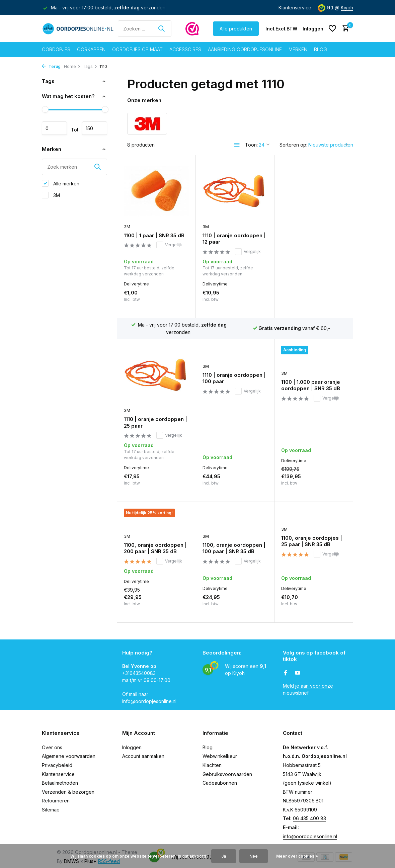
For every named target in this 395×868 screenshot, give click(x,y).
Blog (321, 49)
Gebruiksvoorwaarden (227, 769)
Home (72, 66)
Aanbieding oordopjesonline (245, 49)
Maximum (95, 128)
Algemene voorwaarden (69, 751)
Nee (254, 856)
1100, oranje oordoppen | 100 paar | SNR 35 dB (155, 506)
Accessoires (185, 49)
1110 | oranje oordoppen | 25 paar (313, 239)
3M (51, 195)
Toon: (251, 145)
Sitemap (51, 804)
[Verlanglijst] (332, 28)
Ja (224, 856)
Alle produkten (236, 29)
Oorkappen (91, 49)
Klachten (212, 760)
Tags (90, 66)
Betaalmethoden (60, 778)
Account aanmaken (143, 751)
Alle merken (61, 183)
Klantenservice (295, 8)
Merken (298, 49)
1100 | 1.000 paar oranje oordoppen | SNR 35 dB (232, 386)
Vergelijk (169, 245)
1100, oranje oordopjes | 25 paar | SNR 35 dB (233, 499)
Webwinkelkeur (220, 751)
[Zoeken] (145, 29)
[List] (237, 145)
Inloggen (132, 742)
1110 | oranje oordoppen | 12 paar (234, 239)
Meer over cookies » (297, 856)
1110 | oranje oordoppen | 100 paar (155, 379)
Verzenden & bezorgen (68, 787)
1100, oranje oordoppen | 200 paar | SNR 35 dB (313, 386)
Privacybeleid (57, 760)
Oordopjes (56, 49)
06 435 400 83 (309, 813)
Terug (51, 66)
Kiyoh (347, 8)
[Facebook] (286, 668)
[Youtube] (298, 668)
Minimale (54, 128)
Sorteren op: (293, 145)
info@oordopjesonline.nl (310, 831)
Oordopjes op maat (137, 49)
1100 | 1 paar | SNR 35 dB (154, 235)
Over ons (52, 742)
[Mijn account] (313, 29)
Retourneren (56, 796)
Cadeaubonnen (220, 778)
